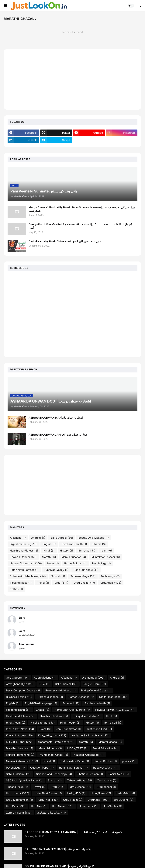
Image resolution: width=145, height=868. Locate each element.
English (49, 544)
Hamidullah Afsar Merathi (72, 710)
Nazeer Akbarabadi (26, 563)
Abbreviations (45, 678)
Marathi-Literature (20, 748)
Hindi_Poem (16, 723)
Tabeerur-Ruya (83, 576)
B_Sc (44, 684)
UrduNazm (63, 806)
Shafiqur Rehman (90, 774)
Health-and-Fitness (24, 551)
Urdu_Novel (101, 793)
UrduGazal (16, 806)
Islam (106, 551)
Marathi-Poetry (50, 748)
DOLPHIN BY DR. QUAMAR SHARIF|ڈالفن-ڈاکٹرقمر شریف (59, 866)
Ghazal (99, 544)
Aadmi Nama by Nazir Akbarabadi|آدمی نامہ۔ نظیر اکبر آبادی (65, 241)
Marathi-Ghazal (110, 742)
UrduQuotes (112, 806)
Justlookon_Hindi (99, 729)
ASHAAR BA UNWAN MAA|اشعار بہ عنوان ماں (56, 418)
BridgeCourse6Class (96, 690)
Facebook (71, 703)
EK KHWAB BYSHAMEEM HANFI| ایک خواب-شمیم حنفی (58, 849)
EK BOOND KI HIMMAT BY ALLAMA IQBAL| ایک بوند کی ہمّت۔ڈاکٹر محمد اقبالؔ (74, 832)
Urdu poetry (18, 793)
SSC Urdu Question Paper (24, 780)
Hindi (49, 551)
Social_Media (119, 774)
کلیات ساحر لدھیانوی (51, 813)
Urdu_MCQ (76, 793)
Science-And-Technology (28, 576)
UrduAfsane (124, 800)
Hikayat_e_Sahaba (87, 716)
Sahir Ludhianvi (86, 570)
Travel (43, 583)
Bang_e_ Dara (94, 684)
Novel (53, 563)
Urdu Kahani (106, 787)
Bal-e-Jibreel (62, 538)
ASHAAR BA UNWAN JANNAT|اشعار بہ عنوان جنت (58, 435)
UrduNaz (39, 806)
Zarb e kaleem (19, 813)
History (66, 551)
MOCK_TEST (77, 748)
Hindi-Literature (43, 723)
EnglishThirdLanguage (41, 703)
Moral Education (74, 557)
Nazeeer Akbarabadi (89, 755)
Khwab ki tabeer (23, 557)
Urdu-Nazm (73, 800)
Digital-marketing (24, 544)
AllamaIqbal (93, 678)
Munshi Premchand (20, 755)
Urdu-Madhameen (19, 800)
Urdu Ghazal (84, 583)
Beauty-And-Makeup (94, 538)
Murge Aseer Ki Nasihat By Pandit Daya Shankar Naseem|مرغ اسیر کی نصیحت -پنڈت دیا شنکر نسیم (82, 209)
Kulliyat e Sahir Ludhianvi (90, 735)
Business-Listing (19, 697)
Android (38, 538)
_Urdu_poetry (17, 678)
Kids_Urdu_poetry (52, 735)
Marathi (49, 557)
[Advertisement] (72, 79)
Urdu (61, 583)
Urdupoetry (88, 806)
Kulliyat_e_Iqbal (19, 742)
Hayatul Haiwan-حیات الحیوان (115, 710)
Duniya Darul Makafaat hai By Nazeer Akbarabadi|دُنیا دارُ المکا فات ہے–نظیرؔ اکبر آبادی (80, 226)
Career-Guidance (81, 697)
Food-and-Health (74, 544)
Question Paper (42, 768)
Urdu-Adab (126, 793)
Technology (110, 576)
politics (16, 589)
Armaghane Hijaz (20, 684)
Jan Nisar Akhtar (69, 729)
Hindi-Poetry (70, 723)
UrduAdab (111, 583)
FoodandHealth (18, 710)
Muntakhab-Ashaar (106, 557)
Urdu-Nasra (48, 800)
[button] (5, 6)
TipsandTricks (21, 583)
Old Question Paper (75, 761)
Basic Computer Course (23, 690)
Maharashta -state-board (56, 742)
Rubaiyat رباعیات (56, 570)
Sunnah (58, 576)
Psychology (101, 563)
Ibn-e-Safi (87, 551)
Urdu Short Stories (48, 793)
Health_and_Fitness (20, 716)
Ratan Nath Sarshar (24, 570)
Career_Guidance (50, 697)
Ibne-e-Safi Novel (20, 729)
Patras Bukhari (75, 563)
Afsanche (18, 538)
